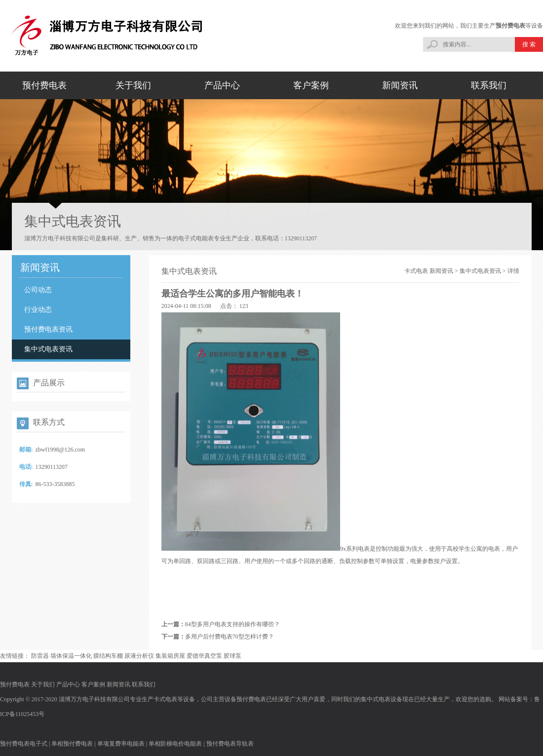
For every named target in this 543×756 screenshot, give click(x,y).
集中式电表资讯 (48, 349)
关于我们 (133, 85)
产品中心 (222, 85)
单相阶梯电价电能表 (175, 744)
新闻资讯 (400, 85)
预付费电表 (510, 26)
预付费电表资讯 (48, 329)
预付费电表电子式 (24, 744)
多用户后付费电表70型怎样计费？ (230, 637)
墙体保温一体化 (71, 656)
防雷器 (40, 656)
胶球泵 (233, 656)
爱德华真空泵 (204, 656)
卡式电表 (416, 271)
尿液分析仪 (139, 656)
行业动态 (38, 310)
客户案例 (311, 85)
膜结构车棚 (108, 656)
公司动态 (38, 290)
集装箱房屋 (170, 656)
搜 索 (529, 44)
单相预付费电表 (72, 744)
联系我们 (489, 85)
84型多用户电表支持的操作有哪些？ (233, 624)
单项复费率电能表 (121, 744)
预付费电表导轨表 (230, 744)
